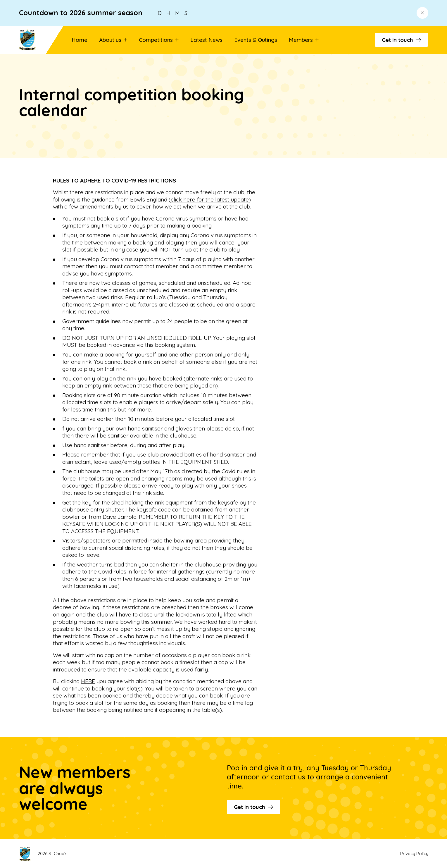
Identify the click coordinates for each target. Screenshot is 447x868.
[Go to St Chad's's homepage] (36, 40)
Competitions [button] (159, 40)
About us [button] (113, 40)
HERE (88, 681)
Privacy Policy (414, 854)
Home (80, 40)
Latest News (206, 40)
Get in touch (401, 40)
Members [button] (304, 40)
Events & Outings (256, 40)
